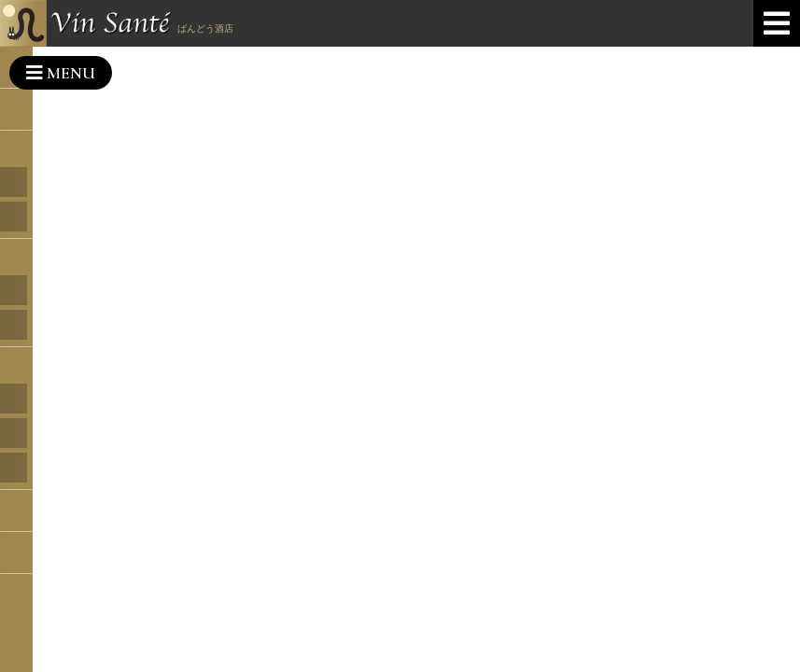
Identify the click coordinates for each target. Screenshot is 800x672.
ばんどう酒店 (205, 28)
